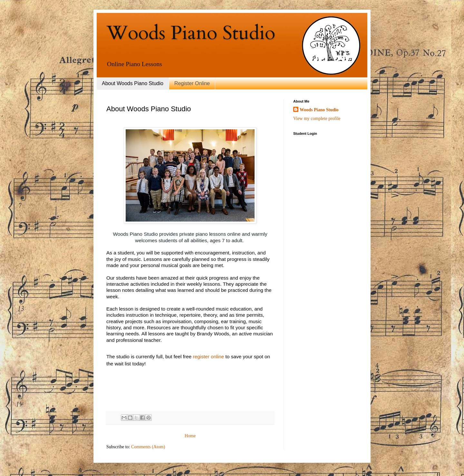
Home (190, 436)
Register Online (192, 83)
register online (209, 357)
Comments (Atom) (148, 447)
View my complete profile (317, 119)
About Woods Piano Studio (133, 83)
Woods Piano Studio (191, 33)
